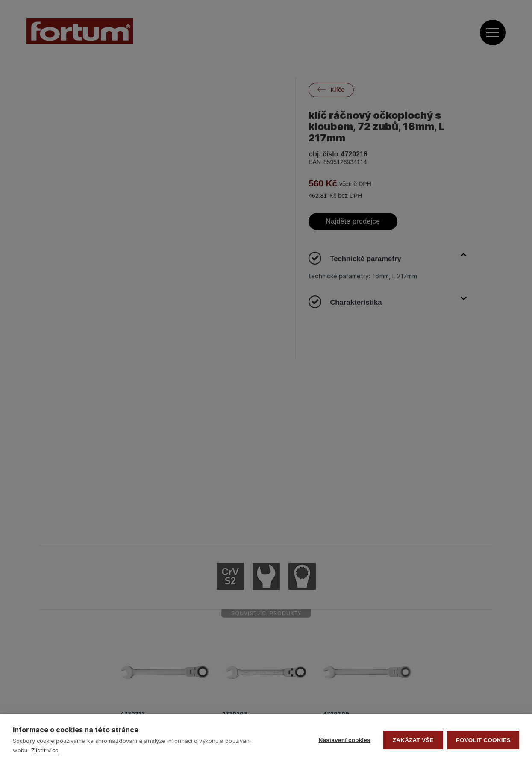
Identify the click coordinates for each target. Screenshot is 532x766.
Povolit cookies (483, 740)
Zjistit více (45, 750)
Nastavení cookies (345, 740)
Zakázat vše (413, 740)
